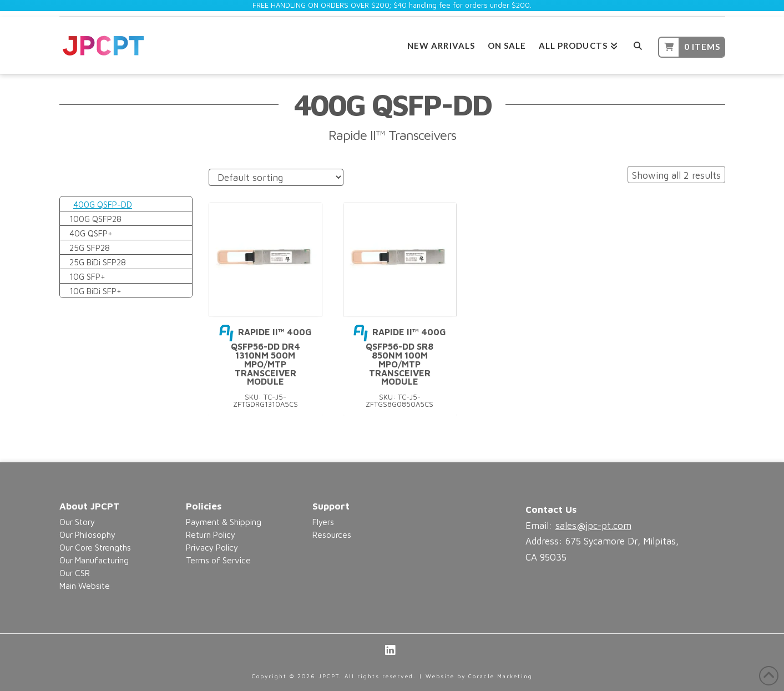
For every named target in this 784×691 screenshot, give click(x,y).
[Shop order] (276, 177)
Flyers (323, 522)
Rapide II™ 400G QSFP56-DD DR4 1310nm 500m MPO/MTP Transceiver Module (265, 357)
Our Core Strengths (95, 547)
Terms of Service (218, 560)
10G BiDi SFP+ (95, 291)
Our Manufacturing (94, 560)
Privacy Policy (212, 547)
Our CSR (75, 573)
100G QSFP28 (95, 219)
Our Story (77, 522)
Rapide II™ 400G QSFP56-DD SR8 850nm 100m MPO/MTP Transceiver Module (400, 357)
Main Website (85, 586)
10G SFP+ (87, 276)
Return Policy (211, 534)
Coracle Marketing (500, 676)
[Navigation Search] (638, 44)
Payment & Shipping (224, 522)
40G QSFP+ (91, 233)
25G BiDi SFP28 (98, 262)
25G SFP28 (90, 248)
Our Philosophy (87, 534)
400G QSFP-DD (103, 204)
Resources (332, 534)
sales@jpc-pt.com (593, 526)
